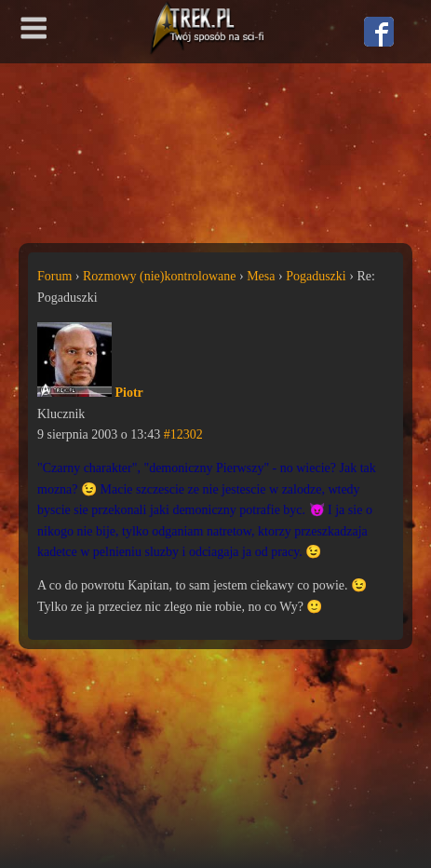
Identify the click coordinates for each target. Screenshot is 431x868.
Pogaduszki (316, 276)
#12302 (183, 434)
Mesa (261, 276)
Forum (54, 276)
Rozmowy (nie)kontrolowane (159, 276)
